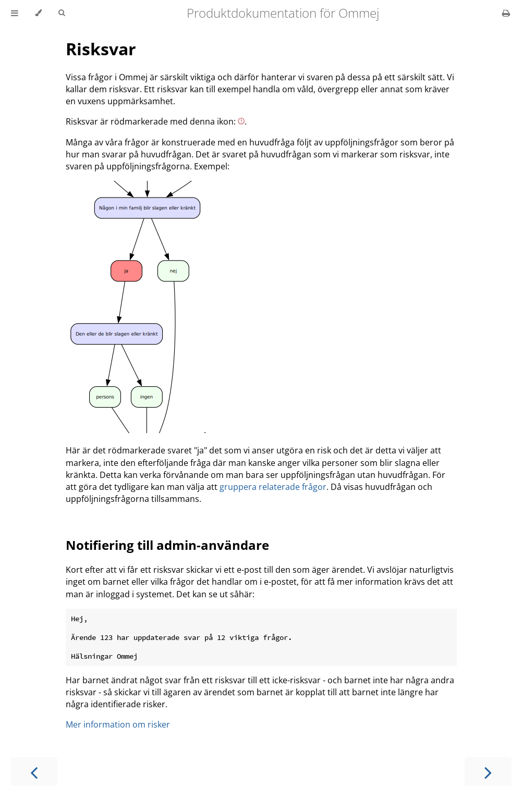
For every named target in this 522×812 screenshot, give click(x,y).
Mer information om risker (118, 724)
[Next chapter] (488, 772)
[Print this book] (506, 13)
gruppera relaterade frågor (273, 487)
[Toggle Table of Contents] (15, 13)
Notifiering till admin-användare (167, 545)
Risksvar (101, 49)
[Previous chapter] (34, 772)
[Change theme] (38, 13)
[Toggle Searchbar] (62, 13)
